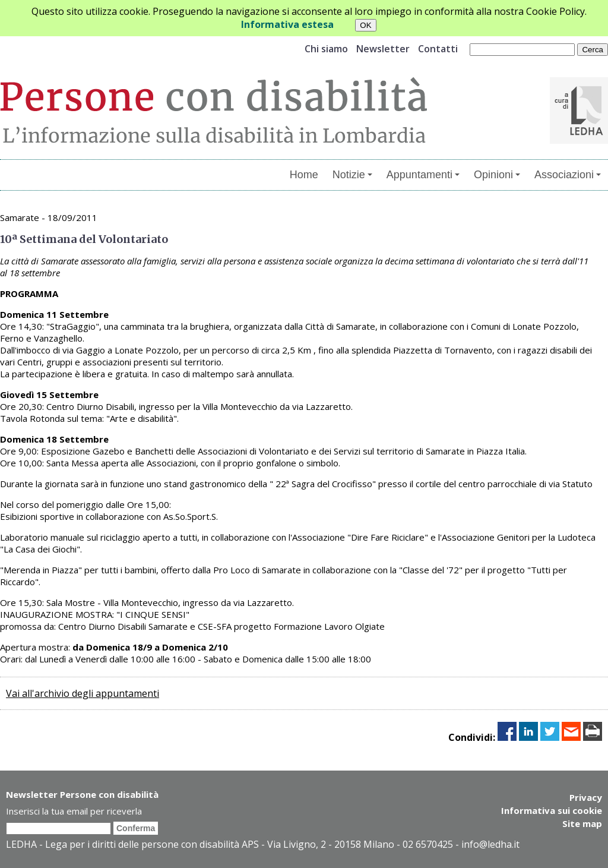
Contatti (438, 49)
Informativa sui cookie (552, 810)
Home (304, 175)
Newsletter (383, 49)
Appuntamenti (423, 175)
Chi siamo (326, 49)
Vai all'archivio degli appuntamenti (83, 693)
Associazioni (568, 175)
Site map (582, 823)
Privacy (586, 797)
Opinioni (497, 175)
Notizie (352, 175)
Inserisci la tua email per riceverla (74, 811)
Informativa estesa (287, 24)
